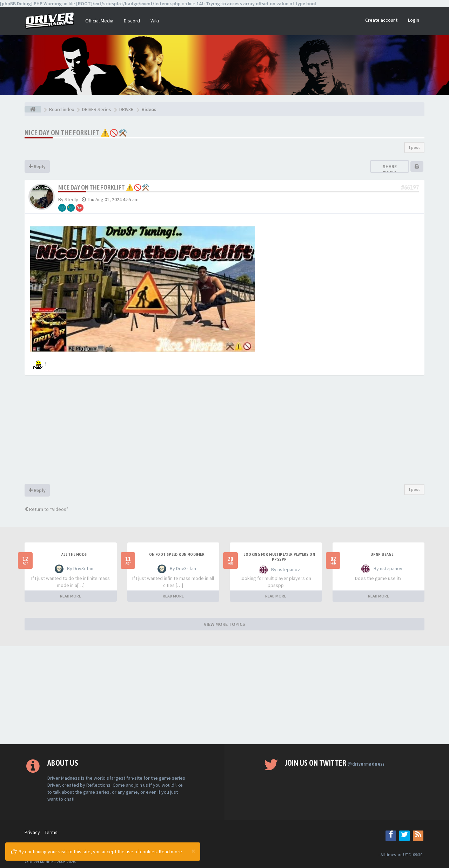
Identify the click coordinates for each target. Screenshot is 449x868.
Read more (170, 852)
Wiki (155, 21)
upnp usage (382, 554)
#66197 (410, 187)
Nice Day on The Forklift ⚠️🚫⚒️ (76, 133)
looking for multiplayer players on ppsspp (279, 557)
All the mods (74, 554)
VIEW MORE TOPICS (224, 624)
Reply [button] (37, 166)
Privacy (32, 832)
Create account (381, 20)
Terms (51, 832)
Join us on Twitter (335, 763)
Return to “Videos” (46, 509)
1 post (414, 147)
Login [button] (414, 20)
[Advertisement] (224, 431)
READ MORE (71, 596)
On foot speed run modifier (177, 554)
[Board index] (33, 109)
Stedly (71, 199)
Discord (132, 21)
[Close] (193, 851)
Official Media (99, 21)
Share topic (390, 170)
